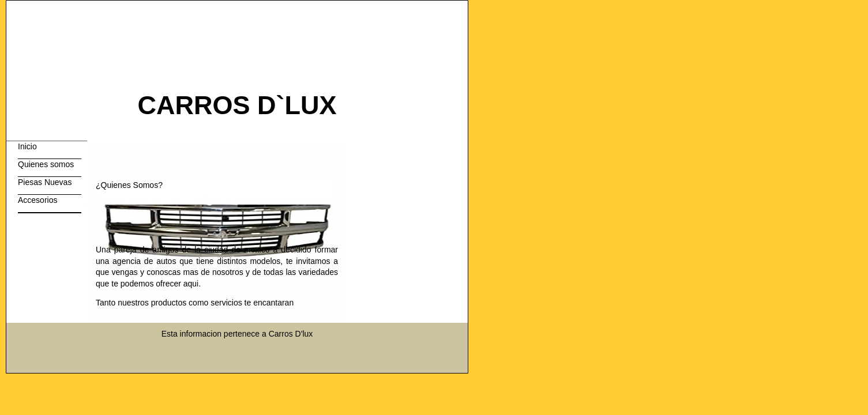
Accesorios (37, 200)
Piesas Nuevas (45, 182)
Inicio (27, 146)
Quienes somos (46, 164)
